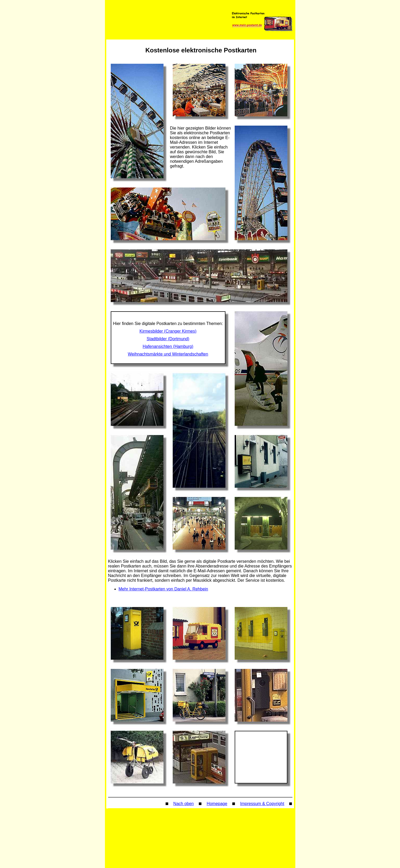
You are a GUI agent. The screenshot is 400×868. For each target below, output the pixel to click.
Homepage (217, 804)
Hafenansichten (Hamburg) (168, 346)
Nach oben (183, 804)
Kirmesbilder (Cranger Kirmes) (168, 331)
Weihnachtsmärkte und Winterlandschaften (168, 354)
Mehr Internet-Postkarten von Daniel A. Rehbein (163, 589)
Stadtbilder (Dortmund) (168, 339)
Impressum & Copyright (262, 804)
